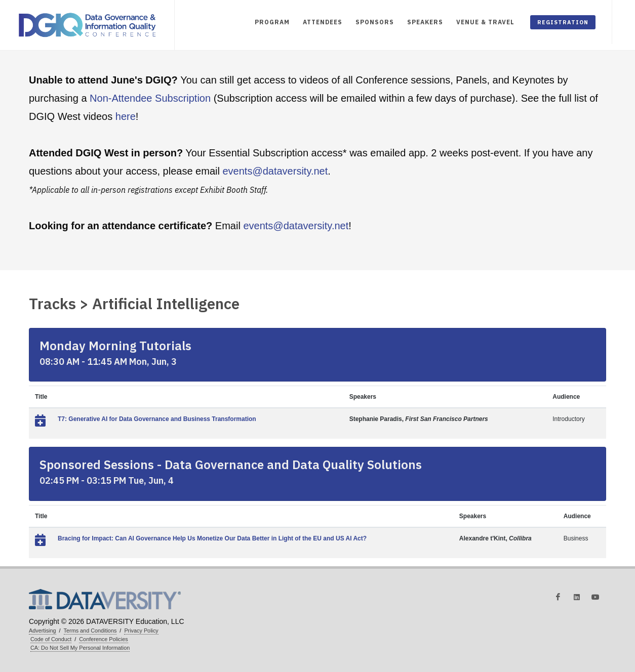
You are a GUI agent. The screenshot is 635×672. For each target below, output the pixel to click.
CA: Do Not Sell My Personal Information (80, 648)
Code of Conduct (51, 639)
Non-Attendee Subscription (150, 98)
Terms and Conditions (90, 631)
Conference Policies (103, 639)
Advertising (43, 631)
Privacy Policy (141, 631)
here (126, 116)
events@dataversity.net (275, 171)
